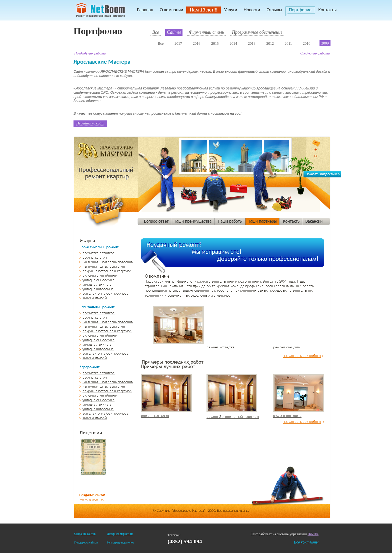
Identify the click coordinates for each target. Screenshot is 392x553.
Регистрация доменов (120, 543)
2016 (196, 43)
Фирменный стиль (206, 32)
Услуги (230, 10)
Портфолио (300, 10)
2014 (233, 43)
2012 (270, 43)
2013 (252, 43)
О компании (171, 10)
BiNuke (313, 534)
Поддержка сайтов (86, 543)
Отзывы (274, 10)
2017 (178, 43)
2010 (306, 43)
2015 (215, 43)
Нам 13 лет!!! (203, 10)
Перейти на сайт (90, 123)
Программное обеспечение (257, 32)
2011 (288, 43)
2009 (325, 43)
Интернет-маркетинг (120, 534)
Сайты (174, 32)
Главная (145, 10)
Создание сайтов (85, 534)
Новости (252, 10)
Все (156, 32)
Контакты (327, 10)
